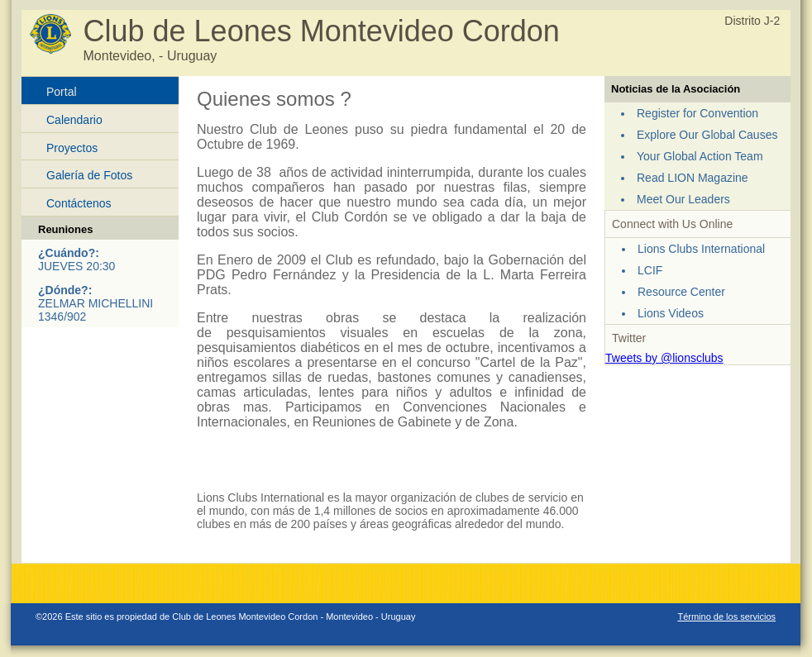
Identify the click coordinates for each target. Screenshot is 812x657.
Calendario (74, 120)
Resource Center (681, 292)
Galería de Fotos (89, 175)
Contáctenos (79, 203)
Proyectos (72, 148)
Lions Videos (671, 313)
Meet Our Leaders (683, 199)
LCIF (650, 270)
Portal (62, 92)
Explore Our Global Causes (707, 135)
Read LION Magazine (693, 178)
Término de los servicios (726, 617)
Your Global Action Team (700, 156)
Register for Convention (697, 113)
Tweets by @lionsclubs (664, 358)
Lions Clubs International (701, 249)
